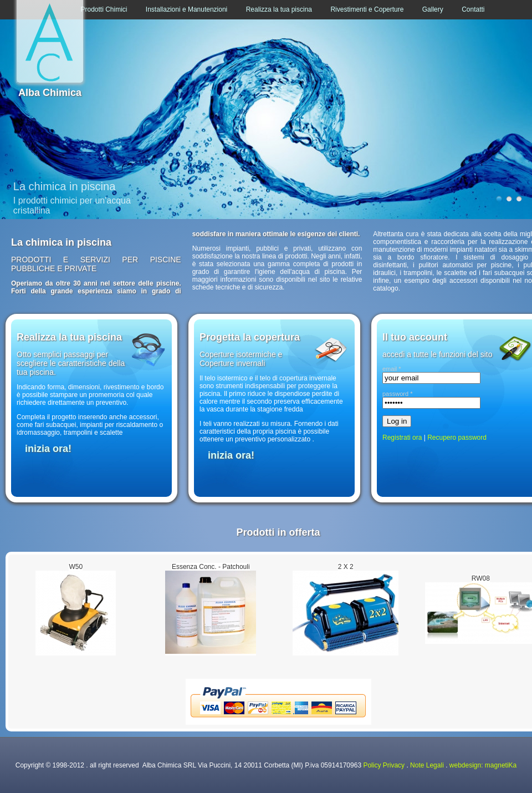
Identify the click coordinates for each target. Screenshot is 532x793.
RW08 (481, 578)
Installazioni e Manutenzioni (186, 9)
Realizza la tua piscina (279, 9)
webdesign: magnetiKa (483, 765)
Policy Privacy (384, 765)
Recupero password (457, 438)
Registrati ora (402, 438)
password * (397, 394)
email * (392, 369)
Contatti (473, 9)
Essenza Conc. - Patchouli (211, 567)
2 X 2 (346, 567)
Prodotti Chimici (104, 9)
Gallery (433, 9)
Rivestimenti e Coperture (367, 9)
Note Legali (427, 765)
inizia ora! (48, 449)
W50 (76, 567)
